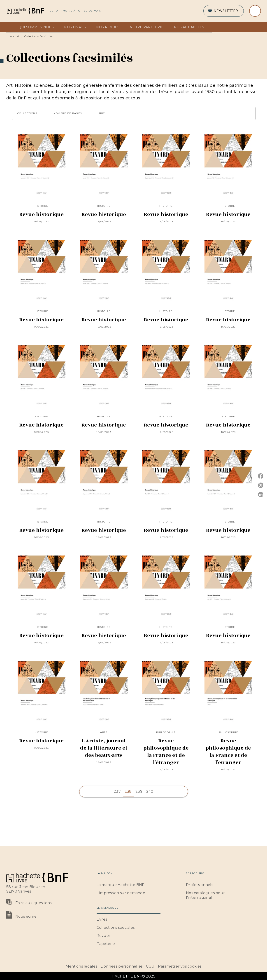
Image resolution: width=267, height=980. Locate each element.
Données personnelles (122, 966)
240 (150, 791)
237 (117, 791)
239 (139, 791)
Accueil (15, 36)
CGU (150, 966)
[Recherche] (255, 11)
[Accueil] (25, 11)
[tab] (11, 27)
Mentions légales (81, 966)
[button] (224, 11)
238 (128, 791)
